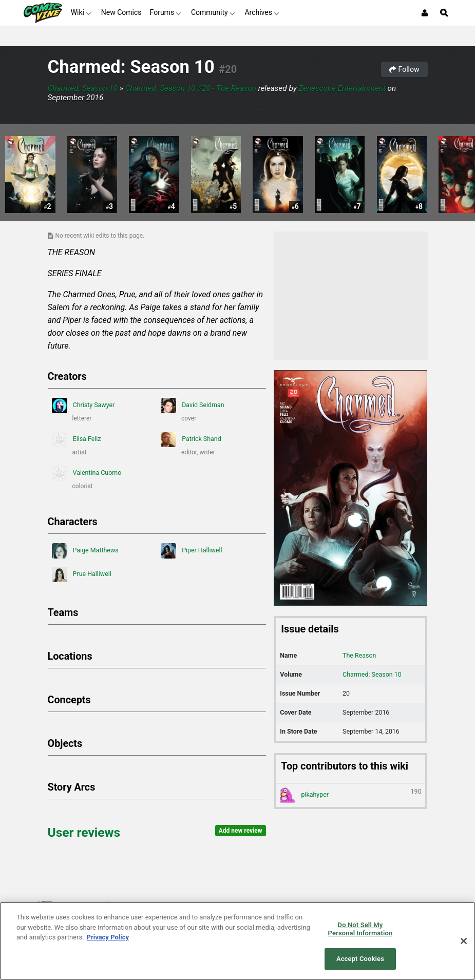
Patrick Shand (191, 439)
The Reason (359, 655)
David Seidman (193, 406)
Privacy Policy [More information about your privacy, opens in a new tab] (108, 937)
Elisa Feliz (77, 439)
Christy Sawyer (83, 406)
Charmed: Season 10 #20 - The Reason (191, 88)
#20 (228, 69)
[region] (237, 941)
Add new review (241, 831)
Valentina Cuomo (87, 473)
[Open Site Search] (444, 13)
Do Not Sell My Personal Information (360, 929)
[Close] (464, 941)
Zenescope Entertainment (342, 88)
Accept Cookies (360, 959)
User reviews (84, 832)
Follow (404, 69)
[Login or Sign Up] (425, 13)
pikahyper (350, 795)
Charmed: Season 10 (131, 67)
